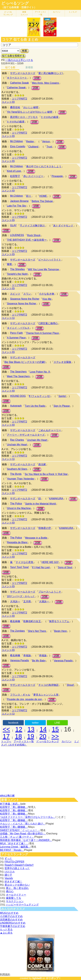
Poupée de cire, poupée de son (24, 699)
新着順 (29, 67)
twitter (35, 723)
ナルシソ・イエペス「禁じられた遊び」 (23, 824)
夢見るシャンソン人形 (46, 695)
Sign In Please (62, 406)
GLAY (13, 225)
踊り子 (8, 875)
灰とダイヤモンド (63, 226)
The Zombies (17, 631)
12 (19, 729)
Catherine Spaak (19, 83)
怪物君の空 (45, 528)
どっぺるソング (15, 3)
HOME (43, 196)
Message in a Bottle (36, 538)
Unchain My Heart (37, 440)
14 (43, 729)
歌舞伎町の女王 (32, 621)
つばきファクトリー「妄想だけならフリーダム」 (28, 817)
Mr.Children (17, 141)
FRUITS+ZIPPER (14, 862)
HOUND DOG (18, 396)
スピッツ (15, 294)
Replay (30, 141)
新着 (24, 13)
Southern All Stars (17, 469)
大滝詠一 (15, 601)
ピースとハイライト (50, 260)
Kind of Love (14, 171)
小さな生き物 (47, 294)
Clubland (33, 147)
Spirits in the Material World (40, 504)
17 (6, 736)
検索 (25, 51)
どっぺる (8, 13)
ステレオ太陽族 (62, 362)
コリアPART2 (19, 99)
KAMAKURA (56, 498)
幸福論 (27, 655)
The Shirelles (17, 269)
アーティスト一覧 (24, 741)
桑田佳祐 (15, 107)
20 (43, 736)
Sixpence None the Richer (25, 299)
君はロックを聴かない (17, 885)
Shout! (70, 685)
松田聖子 (15, 176)
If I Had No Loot (41, 567)
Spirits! (62, 396)
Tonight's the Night (17, 274)
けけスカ (10, 872)
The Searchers (18, 372)
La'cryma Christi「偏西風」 (15, 847)
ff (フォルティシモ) (40, 396)
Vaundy (9, 878)
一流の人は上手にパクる (19, 60)
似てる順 (10, 67)
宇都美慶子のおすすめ (13, 926)
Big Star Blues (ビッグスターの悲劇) (25, 362)
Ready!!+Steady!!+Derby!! (19, 865)
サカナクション (15, 901)
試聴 (37, 78)
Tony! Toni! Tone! (20, 567)
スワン (27, 294)
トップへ (6, 741)
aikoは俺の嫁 (7, 795)
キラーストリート (17, 78)
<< (6, 729)
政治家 (42, 464)
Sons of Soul (65, 567)
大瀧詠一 (44, 601)
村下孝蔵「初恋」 (10, 804)
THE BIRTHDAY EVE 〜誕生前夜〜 (27, 240)
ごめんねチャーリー (50, 430)
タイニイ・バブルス (18, 328)
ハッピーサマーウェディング (22, 905)
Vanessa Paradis (20, 660)
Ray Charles (17, 440)
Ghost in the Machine (19, 508)
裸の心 (10, 891)
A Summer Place (16, 338)
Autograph (16, 406)
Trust (49, 147)
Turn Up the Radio (35, 406)
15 (55, 729)
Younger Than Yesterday (21, 479)
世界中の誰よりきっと (17, 868)
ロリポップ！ (53, 978)
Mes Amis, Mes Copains (45, 83)
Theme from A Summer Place (42, 333)
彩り (29, 196)
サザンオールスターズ (23, 73)
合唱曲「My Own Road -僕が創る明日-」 (23, 834)
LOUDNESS (17, 235)
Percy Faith (16, 333)
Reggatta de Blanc (17, 542)
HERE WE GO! (50, 562)
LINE (57, 723)
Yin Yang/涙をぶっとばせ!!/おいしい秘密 (30, 112)
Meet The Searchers (18, 376)
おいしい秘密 (31, 107)
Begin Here (60, 631)
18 (18, 736)
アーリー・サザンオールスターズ (26, 435)
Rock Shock (34, 235)
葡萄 (9, 264)
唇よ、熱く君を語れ (17, 888)
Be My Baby (39, 661)
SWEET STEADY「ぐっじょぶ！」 (20, 830)
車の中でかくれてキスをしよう (44, 166)
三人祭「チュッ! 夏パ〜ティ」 (17, 837)
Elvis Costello (18, 146)
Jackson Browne (19, 201)
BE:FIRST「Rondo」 (12, 850)
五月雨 (27, 601)
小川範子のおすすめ (11, 916)
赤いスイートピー (33, 176)
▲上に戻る (6, 933)
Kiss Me (47, 299)
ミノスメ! (73, 12)
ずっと (8, 858)
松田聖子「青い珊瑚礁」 (14, 807)
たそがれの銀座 (50, 117)
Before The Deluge (42, 201)
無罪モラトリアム (59, 621)
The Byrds (16, 474)
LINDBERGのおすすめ (13, 923)
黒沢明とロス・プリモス (24, 117)
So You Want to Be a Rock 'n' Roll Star (46, 474)
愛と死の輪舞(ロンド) (51, 73)
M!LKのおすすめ (9, 913)
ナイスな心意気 (25, 562)
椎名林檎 (15, 621)
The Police (16, 504)
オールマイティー (16, 895)
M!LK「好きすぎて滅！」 (14, 843)
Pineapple (57, 176)
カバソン (57, 12)
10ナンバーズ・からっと (21, 596)
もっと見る (6, 929)
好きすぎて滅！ (13, 881)
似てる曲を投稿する (13, 56)
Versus (46, 141)
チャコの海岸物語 (48, 685)
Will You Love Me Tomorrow (43, 269)
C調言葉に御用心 (48, 323)
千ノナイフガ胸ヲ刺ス (32, 226)
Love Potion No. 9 (40, 372)
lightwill (37, 978)
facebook (13, 723)
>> (55, 736)
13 (31, 729)
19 (31, 736)
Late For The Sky (17, 206)
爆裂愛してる (14, 898)
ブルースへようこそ (50, 592)
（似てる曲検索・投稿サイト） (19, 7)
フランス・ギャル (20, 695)
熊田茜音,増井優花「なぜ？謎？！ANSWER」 (26, 840)
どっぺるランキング (48, 741)
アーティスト (40, 13)
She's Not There (37, 631)
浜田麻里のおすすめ (11, 920)
